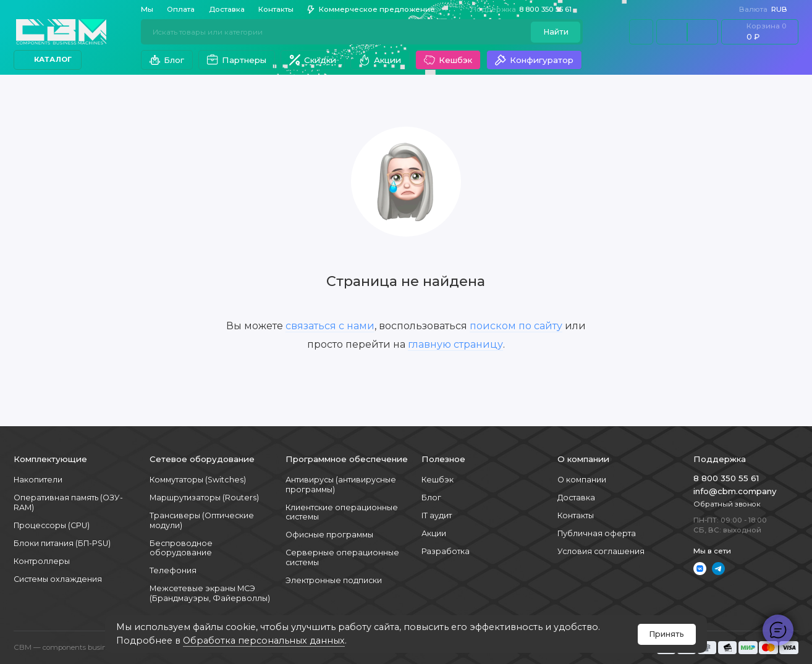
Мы (147, 9)
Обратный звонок (727, 504)
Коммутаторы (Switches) (198, 480)
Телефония (173, 570)
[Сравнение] (672, 32)
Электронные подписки (334, 580)
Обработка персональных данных (264, 641)
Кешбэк (448, 60)
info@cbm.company (735, 491)
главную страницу (455, 344)
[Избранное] (703, 32)
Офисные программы (329, 535)
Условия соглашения (601, 551)
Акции (380, 60)
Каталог (48, 59)
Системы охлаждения (58, 579)
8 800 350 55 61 (526, 10)
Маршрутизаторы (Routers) (204, 498)
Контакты (276, 9)
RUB (768, 10)
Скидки (312, 60)
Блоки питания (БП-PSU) (62, 543)
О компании (582, 480)
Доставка (227, 9)
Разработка (446, 551)
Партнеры (236, 60)
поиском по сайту (516, 326)
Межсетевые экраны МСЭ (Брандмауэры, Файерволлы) (210, 593)
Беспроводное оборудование (181, 548)
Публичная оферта (597, 533)
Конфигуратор (534, 60)
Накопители (38, 480)
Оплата (181, 9)
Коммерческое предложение (371, 10)
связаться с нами (330, 326)
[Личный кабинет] (641, 32)
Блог (167, 60)
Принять (666, 634)
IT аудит (437, 515)
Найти (556, 32)
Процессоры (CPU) (52, 525)
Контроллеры (42, 561)
